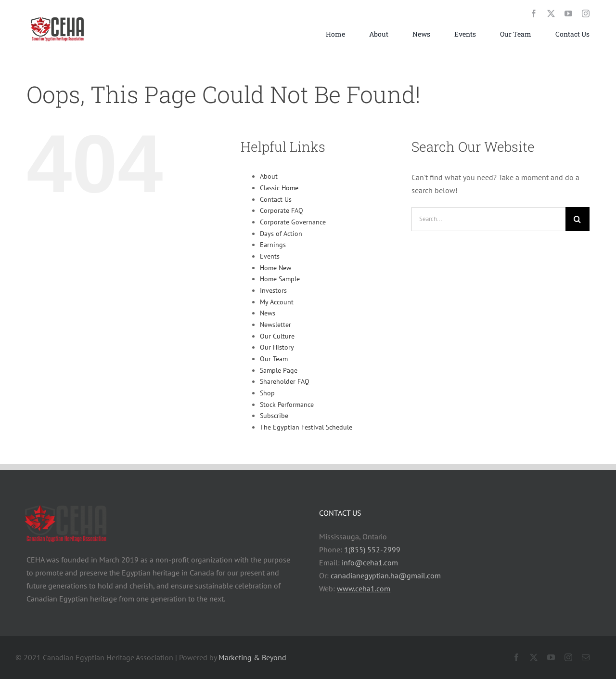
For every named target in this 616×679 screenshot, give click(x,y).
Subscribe (274, 416)
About (269, 176)
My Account (277, 302)
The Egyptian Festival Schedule (306, 427)
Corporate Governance (293, 222)
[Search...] (488, 219)
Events (270, 256)
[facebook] (534, 13)
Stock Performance (287, 405)
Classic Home (279, 188)
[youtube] (568, 13)
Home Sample (280, 279)
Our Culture (277, 336)
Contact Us (276, 199)
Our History (277, 347)
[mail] (586, 657)
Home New (276, 268)
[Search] (577, 219)
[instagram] (586, 13)
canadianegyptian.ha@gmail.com (386, 575)
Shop (267, 393)
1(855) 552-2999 (372, 549)
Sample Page (279, 370)
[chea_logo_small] (58, 17)
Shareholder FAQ (285, 381)
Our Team (274, 359)
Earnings (273, 245)
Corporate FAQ (282, 210)
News (268, 313)
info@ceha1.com (370, 562)
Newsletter (276, 325)
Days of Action (281, 234)
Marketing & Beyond (252, 657)
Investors (273, 290)
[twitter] (551, 13)
